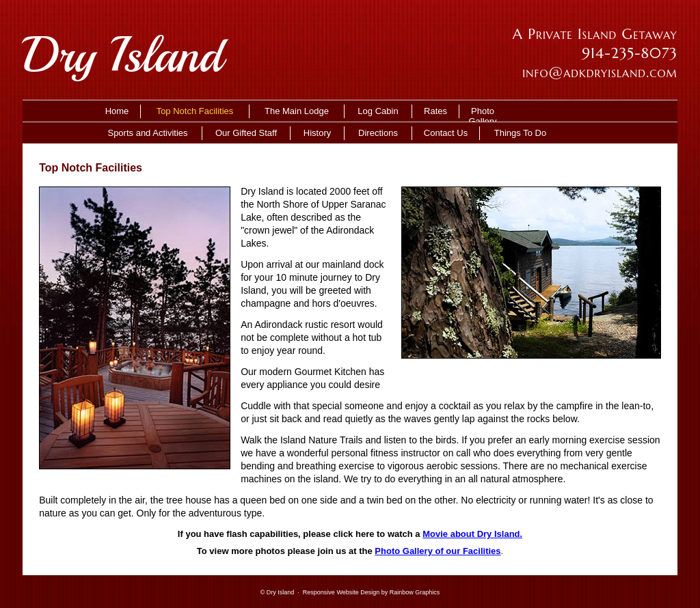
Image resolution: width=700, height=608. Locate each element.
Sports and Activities (147, 133)
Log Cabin (378, 111)
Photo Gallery (482, 112)
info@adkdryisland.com (600, 72)
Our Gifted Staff (246, 133)
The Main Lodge (297, 111)
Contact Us (446, 133)
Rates (435, 111)
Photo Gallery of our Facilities (437, 551)
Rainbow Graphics (415, 592)
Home (117, 111)
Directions (378, 133)
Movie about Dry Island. (472, 534)
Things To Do (520, 133)
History (317, 133)
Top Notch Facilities (195, 111)
